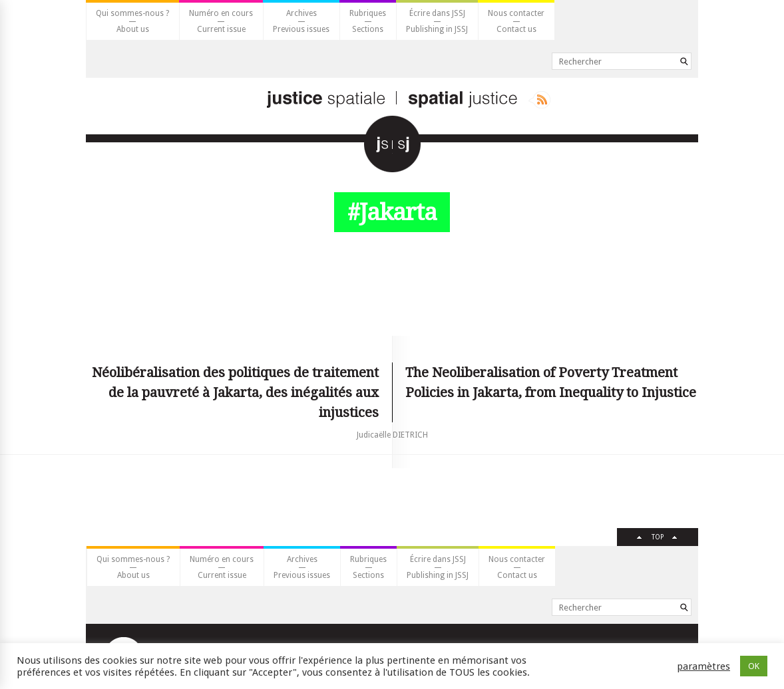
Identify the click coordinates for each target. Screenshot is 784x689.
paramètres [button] (703, 666)
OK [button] (754, 666)
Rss (539, 100)
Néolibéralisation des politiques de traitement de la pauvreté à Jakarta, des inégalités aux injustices (235, 392)
